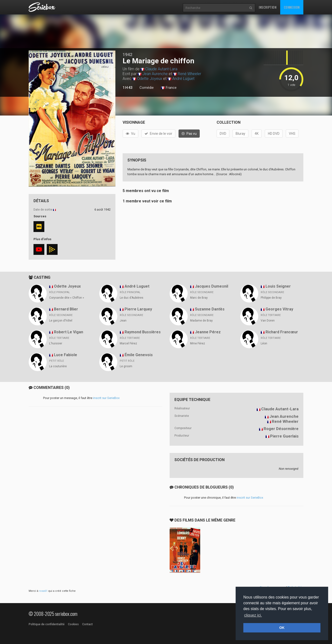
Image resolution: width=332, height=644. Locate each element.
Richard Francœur (282, 332)
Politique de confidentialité (47, 624)
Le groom (126, 366)
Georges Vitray (279, 309)
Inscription (268, 7)
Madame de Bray (201, 321)
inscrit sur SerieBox (106, 398)
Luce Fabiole (66, 355)
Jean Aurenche (155, 74)
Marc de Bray (199, 298)
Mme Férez (198, 343)
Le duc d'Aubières (132, 298)
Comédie (147, 88)
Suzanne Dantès (210, 309)
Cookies (73, 624)
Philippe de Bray (271, 298)
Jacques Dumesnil (212, 286)
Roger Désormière (281, 429)
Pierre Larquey (138, 309)
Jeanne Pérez (208, 332)
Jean (123, 321)
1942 (127, 55)
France (169, 88)
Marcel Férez (128, 343)
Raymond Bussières (143, 332)
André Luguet (183, 79)
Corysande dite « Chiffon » (67, 298)
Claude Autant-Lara (161, 69)
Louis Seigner (278, 286)
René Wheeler (189, 74)
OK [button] (282, 628)
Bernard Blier (66, 309)
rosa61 (43, 591)
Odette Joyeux (150, 79)
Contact (87, 624)
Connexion (292, 7)
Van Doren (268, 321)
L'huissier (56, 343)
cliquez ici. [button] (253, 615)
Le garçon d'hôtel (61, 321)
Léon (264, 343)
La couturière (58, 366)
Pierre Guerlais (284, 436)
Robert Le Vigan (69, 332)
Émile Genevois (139, 355)
